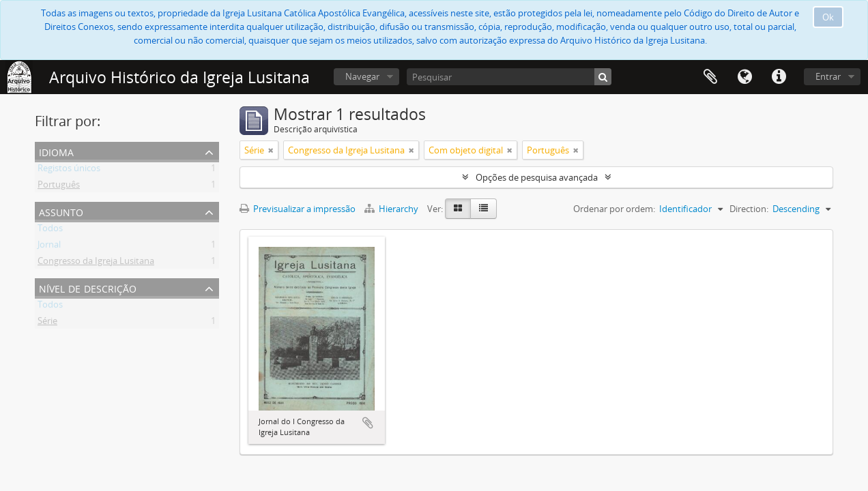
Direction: (749, 209)
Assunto (61, 211)
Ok (828, 17)
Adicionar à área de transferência (368, 423)
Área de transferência (710, 77)
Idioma (744, 77)
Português (59, 187)
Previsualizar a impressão (298, 209)
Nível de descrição (88, 287)
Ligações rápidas (779, 77)
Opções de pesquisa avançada (537, 177)
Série (47, 323)
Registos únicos (69, 170)
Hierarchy (392, 209)
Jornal (49, 247)
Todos (50, 230)
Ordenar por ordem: (614, 209)
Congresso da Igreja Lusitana (96, 263)
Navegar (362, 76)
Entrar (828, 76)
